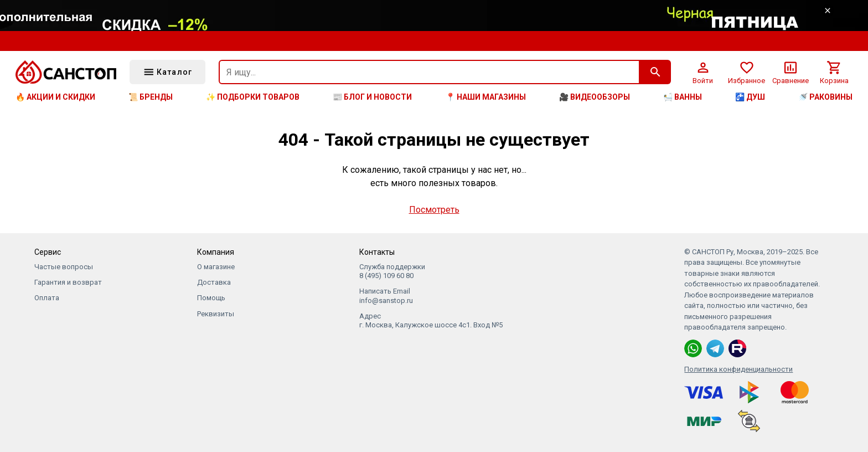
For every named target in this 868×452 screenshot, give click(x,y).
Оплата (47, 298)
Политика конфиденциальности (738, 369)
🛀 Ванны (683, 97)
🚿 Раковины (825, 97)
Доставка (214, 282)
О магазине (216, 267)
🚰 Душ (750, 97)
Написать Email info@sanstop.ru (386, 296)
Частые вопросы (64, 267)
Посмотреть (434, 210)
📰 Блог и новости (372, 97)
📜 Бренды (151, 97)
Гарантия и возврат (68, 282)
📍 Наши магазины (486, 97)
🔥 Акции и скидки (55, 97)
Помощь (211, 298)
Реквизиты (216, 314)
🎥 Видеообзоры (595, 97)
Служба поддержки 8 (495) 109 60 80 (392, 271)
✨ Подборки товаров (253, 97)
